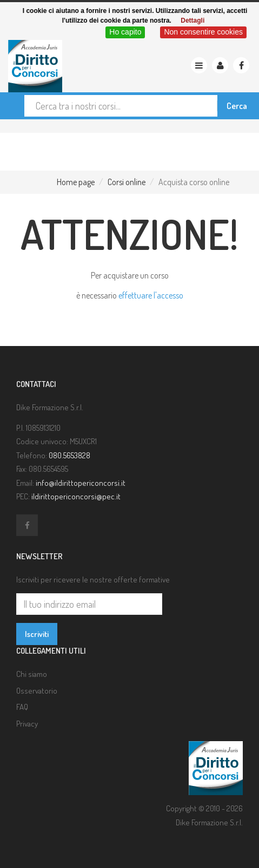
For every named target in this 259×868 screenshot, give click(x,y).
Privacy (27, 724)
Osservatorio (37, 691)
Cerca (237, 106)
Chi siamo (32, 674)
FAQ (22, 707)
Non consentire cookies (203, 32)
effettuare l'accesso (151, 295)
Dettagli (192, 21)
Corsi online (127, 182)
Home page (76, 182)
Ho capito (125, 32)
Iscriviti (37, 634)
